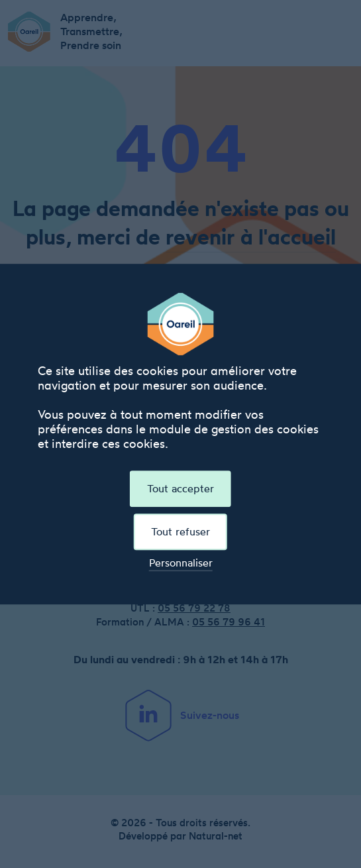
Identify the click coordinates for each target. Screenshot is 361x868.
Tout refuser (180, 531)
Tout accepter (180, 488)
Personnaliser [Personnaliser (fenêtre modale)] (181, 564)
